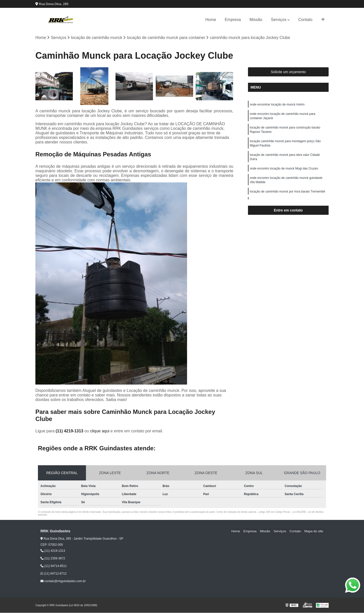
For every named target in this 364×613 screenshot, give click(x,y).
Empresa (233, 20)
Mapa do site (314, 531)
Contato (305, 20)
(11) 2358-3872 (53, 559)
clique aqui (100, 431)
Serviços (279, 20)
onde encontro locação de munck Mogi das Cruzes (284, 171)
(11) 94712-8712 (53, 574)
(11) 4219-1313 (70, 431)
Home (211, 20)
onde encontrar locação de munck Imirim (277, 105)
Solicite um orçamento (288, 72)
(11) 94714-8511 (54, 566)
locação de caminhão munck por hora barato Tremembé (287, 195)
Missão (256, 20)
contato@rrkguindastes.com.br (63, 581)
